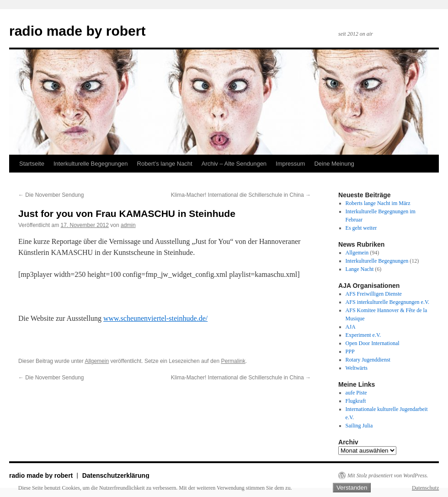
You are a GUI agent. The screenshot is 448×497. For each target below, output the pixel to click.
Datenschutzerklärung (116, 475)
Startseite (32, 164)
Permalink (233, 361)
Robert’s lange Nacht (165, 164)
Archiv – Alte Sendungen (234, 164)
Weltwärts (357, 368)
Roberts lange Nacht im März (378, 203)
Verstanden (352, 488)
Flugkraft (356, 401)
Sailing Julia (359, 426)
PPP (350, 351)
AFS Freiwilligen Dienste (374, 294)
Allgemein (97, 361)
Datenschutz (425, 488)
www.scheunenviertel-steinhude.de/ (155, 318)
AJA (351, 327)
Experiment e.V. (363, 335)
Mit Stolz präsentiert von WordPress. (388, 475)
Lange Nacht (360, 269)
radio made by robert (77, 31)
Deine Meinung (334, 164)
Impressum (290, 164)
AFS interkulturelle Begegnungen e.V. (387, 302)
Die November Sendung (51, 195)
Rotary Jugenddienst (368, 360)
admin (128, 225)
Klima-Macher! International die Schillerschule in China (241, 195)
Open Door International (373, 343)
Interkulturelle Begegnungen (91, 164)
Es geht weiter (361, 228)
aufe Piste (356, 393)
